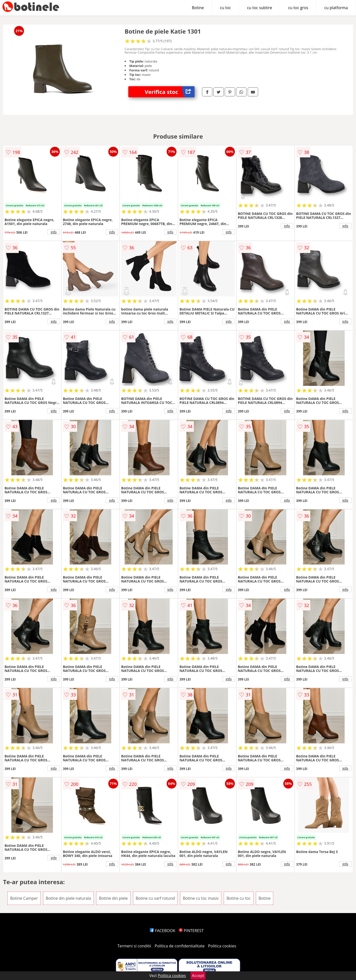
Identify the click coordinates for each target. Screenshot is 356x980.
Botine (198, 8)
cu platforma (336, 8)
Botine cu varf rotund (155, 898)
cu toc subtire (259, 8)
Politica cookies (222, 946)
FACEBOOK (163, 931)
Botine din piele (113, 898)
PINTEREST (191, 931)
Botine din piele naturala (68, 898)
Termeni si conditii (134, 946)
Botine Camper (24, 898)
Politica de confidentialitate (180, 946)
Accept (198, 976)
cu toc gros (298, 8)
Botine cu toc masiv (201, 898)
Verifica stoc (170, 92)
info (54, 232)
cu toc (226, 8)
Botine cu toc (238, 898)
